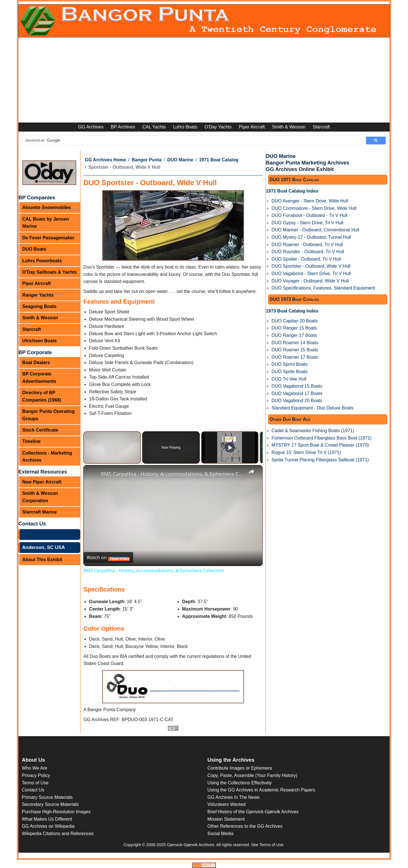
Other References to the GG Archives (245, 826)
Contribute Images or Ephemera (240, 768)
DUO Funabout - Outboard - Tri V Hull (309, 215)
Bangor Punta (147, 160)
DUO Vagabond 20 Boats (297, 401)
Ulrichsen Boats (40, 341)
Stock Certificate (40, 430)
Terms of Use (35, 783)
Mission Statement (226, 819)
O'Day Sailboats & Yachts (50, 272)
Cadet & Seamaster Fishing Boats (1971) (313, 431)
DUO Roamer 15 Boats (295, 350)
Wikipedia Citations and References (58, 834)
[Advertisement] (204, 80)
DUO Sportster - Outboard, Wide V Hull (311, 266)
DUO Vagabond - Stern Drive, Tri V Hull (311, 274)
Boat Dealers (36, 363)
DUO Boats (34, 249)
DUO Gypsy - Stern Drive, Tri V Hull (307, 223)
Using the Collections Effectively (240, 783)
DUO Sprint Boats (289, 364)
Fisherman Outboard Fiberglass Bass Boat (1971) (321, 438)
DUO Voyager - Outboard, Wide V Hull (310, 281)
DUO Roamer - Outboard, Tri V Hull (307, 245)
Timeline (32, 441)
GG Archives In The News (233, 797)
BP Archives (123, 127)
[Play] (230, 447)
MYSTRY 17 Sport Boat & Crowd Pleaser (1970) (320, 445)
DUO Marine (180, 160)
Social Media (220, 834)
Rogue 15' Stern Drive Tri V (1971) (306, 452)
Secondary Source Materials (50, 804)
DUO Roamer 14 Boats (295, 343)
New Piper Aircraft (42, 482)
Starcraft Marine (40, 512)
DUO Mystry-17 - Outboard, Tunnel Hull (311, 237)
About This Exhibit (42, 560)
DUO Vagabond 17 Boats (297, 393)
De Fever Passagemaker (48, 238)
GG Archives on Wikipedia (48, 826)
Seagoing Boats (40, 306)
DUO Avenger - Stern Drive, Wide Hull (310, 201)
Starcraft (321, 127)
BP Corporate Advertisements (39, 378)
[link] (92, 474)
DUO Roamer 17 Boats (295, 357)
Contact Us (33, 790)
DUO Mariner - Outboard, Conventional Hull (315, 230)
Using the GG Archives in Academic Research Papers (261, 790)
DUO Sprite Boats (289, 372)
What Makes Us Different (47, 819)
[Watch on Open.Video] (108, 557)
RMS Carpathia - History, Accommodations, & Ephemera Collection (172, 474)
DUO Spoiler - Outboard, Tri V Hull (306, 259)
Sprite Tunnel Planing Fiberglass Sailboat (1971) (320, 460)
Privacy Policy (36, 775)
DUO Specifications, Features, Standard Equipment (323, 288)
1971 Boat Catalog (219, 160)
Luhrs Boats (185, 127)
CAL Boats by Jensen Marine (46, 223)
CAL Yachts (154, 127)
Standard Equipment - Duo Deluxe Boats (312, 408)
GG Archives (91, 127)
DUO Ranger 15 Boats (294, 328)
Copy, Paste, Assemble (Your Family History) (252, 775)
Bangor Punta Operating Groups (49, 415)
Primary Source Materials (47, 797)
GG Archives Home (105, 160)
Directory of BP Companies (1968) (42, 396)
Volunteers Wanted (227, 804)
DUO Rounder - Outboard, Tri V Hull (308, 252)
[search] (192, 141)
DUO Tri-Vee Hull (289, 379)
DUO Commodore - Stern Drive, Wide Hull (314, 208)
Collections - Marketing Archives (47, 457)
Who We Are (35, 768)
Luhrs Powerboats (42, 261)
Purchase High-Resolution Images (56, 812)
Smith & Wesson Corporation (40, 497)
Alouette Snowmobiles (47, 207)
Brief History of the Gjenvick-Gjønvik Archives (253, 812)
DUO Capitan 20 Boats (295, 321)
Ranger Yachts (38, 295)
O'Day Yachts (218, 127)
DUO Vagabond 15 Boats (297, 386)
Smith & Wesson (289, 127)
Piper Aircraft (252, 127)
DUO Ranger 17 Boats (294, 335)
